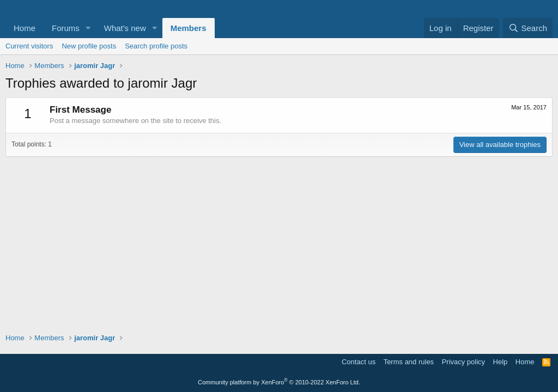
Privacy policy (463, 362)
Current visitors (29, 46)
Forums (66, 28)
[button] (88, 28)
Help (501, 362)
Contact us (359, 362)
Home (25, 28)
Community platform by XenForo (279, 382)
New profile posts (89, 46)
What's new (125, 28)
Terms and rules (409, 362)
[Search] (528, 28)
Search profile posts (156, 46)
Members (189, 28)
